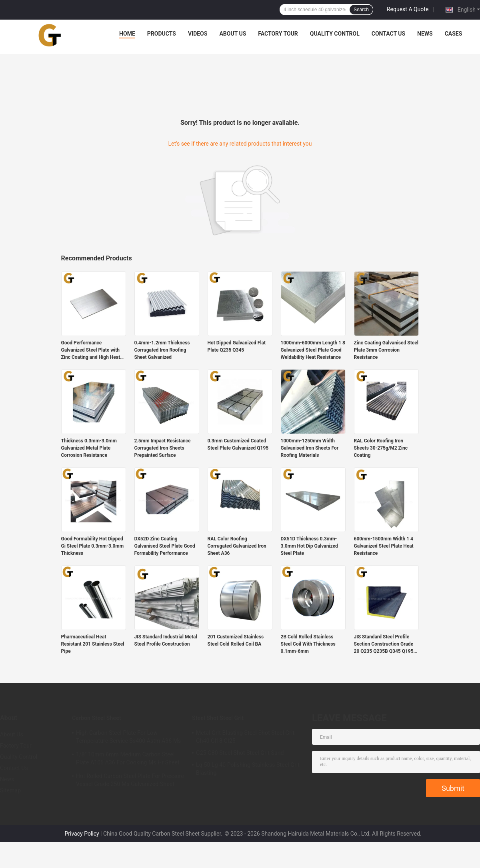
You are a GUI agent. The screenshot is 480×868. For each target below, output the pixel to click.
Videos (198, 34)
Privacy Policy (82, 834)
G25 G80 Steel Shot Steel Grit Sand (240, 753)
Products (162, 34)
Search (361, 10)
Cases (454, 34)
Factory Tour (278, 34)
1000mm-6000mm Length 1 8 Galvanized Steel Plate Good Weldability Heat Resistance (313, 350)
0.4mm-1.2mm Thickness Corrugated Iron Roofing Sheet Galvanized (162, 350)
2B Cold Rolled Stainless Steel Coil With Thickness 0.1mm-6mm (308, 644)
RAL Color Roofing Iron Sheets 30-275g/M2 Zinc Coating (381, 448)
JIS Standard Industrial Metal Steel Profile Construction (166, 640)
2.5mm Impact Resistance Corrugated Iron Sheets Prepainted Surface (163, 448)
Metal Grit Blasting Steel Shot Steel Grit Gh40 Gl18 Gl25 (245, 737)
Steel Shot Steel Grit (218, 718)
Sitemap (10, 790)
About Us (233, 34)
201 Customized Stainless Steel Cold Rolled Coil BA (236, 640)
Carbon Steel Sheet (97, 718)
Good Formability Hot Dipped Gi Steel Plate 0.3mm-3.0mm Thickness (93, 546)
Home (127, 34)
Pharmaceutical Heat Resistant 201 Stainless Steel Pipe (93, 644)
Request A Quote (408, 9)
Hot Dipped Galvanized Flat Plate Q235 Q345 (237, 346)
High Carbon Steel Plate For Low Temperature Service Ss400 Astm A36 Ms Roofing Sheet (128, 738)
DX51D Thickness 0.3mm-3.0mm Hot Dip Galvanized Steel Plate (309, 546)
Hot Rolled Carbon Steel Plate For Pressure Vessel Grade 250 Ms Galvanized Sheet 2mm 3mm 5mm (130, 781)
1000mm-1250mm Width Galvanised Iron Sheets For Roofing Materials (310, 448)
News (425, 34)
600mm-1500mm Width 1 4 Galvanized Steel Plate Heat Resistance (384, 546)
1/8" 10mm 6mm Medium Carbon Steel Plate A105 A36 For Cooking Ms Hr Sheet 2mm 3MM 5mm (128, 760)
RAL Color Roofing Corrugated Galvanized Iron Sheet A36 (237, 546)
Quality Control (335, 34)
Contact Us (388, 34)
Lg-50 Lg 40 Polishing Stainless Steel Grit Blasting (248, 769)
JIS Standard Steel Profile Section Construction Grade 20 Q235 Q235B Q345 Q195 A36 (384, 644)
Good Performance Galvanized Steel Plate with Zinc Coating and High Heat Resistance (91, 350)
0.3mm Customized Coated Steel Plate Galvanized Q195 (238, 444)
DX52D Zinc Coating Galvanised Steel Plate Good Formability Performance (165, 546)
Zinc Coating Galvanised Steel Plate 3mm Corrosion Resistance (386, 350)
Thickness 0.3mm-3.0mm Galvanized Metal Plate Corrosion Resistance (89, 448)
